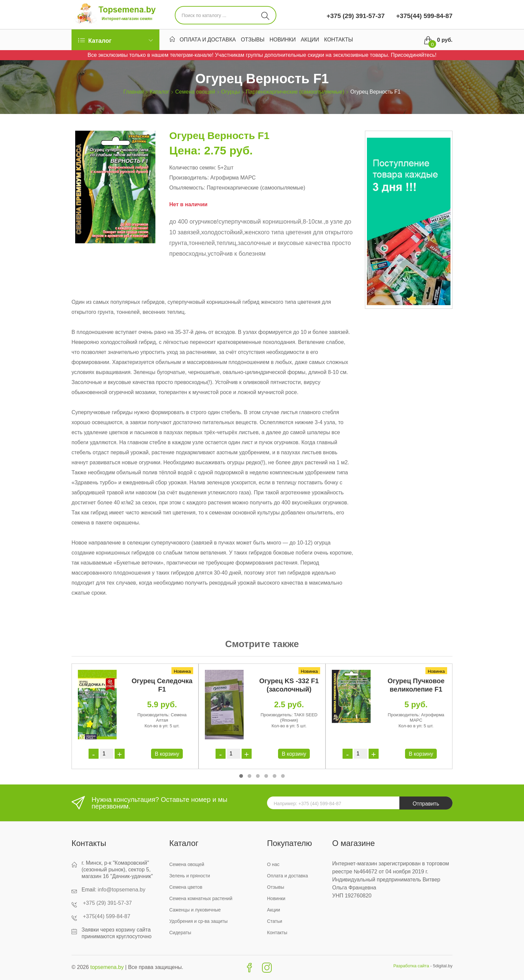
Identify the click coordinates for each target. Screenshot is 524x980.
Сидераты (180, 933)
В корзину (167, 754)
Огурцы (231, 92)
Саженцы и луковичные (195, 910)
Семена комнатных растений (201, 898)
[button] (241, 776)
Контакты (339, 40)
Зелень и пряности (190, 876)
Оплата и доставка (208, 40)
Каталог (159, 92)
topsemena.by (107, 967)
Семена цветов (186, 887)
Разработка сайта (411, 966)
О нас (273, 864)
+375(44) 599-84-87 (423, 16)
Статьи (275, 921)
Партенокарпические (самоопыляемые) (295, 92)
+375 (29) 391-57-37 (356, 16)
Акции (310, 40)
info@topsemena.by (121, 890)
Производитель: (189, 178)
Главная (134, 92)
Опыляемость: (187, 188)
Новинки (283, 40)
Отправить (426, 804)
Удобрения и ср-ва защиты (199, 921)
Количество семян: (192, 168)
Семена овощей (195, 92)
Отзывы (253, 40)
